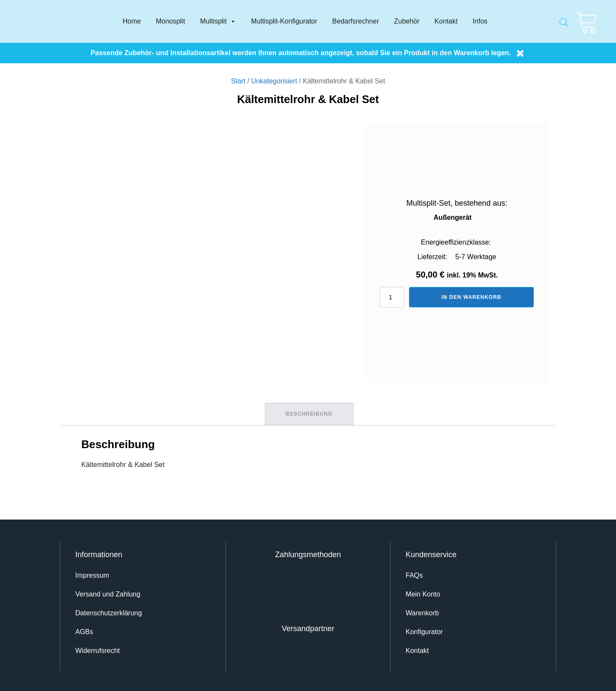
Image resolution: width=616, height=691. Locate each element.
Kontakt (446, 21)
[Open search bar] (564, 20)
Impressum (92, 574)
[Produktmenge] (392, 297)
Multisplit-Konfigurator (284, 21)
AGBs (84, 630)
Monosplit (170, 21)
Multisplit (218, 21)
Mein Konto (423, 593)
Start (238, 81)
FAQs (414, 574)
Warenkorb (422, 612)
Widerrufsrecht (98, 649)
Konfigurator (424, 630)
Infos (480, 21)
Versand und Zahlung (108, 593)
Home (132, 21)
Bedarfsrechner (356, 21)
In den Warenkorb (471, 297)
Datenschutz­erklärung (109, 612)
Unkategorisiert (274, 81)
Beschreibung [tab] (309, 413)
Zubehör (407, 21)
